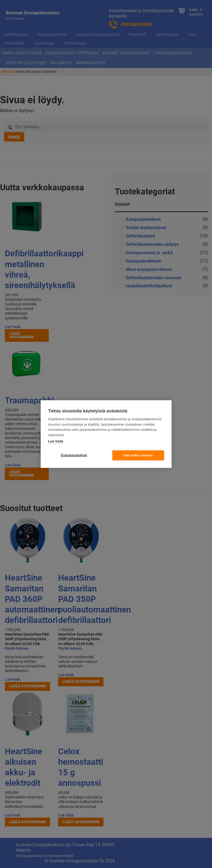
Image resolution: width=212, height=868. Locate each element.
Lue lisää (56, 441)
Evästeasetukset (74, 455)
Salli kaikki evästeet (138, 455)
